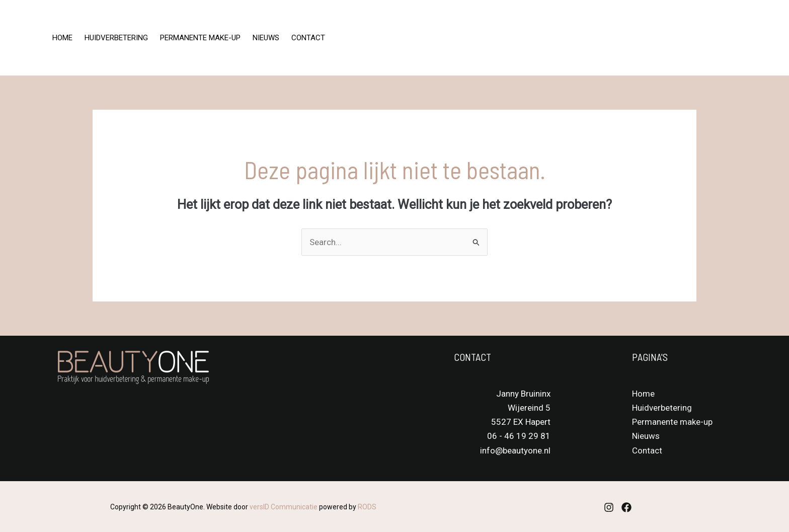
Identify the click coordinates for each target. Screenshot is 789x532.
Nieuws (266, 38)
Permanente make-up (200, 38)
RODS (367, 507)
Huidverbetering (116, 38)
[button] (734, 38)
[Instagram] (651, 38)
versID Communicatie (284, 507)
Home (62, 38)
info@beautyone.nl (515, 450)
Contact (308, 38)
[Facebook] (673, 38)
